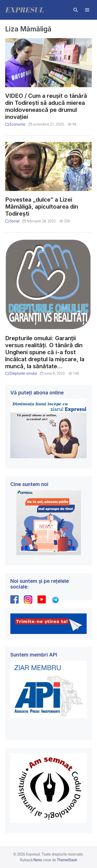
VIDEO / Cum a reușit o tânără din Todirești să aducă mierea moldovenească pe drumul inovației (46, 106)
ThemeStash (67, 860)
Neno (38, 860)
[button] (76, 10)
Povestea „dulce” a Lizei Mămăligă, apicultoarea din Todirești (42, 207)
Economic (18, 124)
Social (14, 221)
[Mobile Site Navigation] (87, 10)
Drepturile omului (23, 373)
